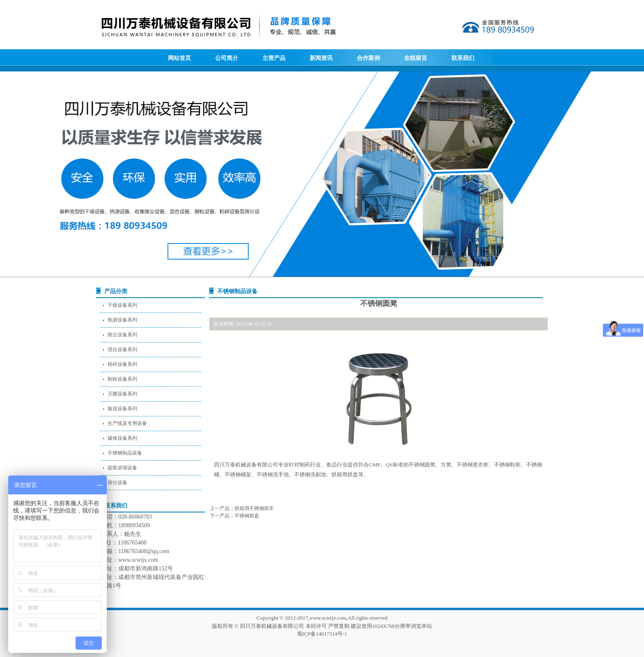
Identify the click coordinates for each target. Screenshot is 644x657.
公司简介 (227, 58)
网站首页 (179, 58)
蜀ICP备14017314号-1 (322, 634)
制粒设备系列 (122, 379)
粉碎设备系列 (122, 364)
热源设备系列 (122, 320)
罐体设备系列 (122, 438)
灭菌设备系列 (122, 394)
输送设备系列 (122, 409)
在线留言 (416, 58)
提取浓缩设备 (122, 468)
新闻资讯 (321, 58)
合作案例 (368, 58)
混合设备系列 (122, 349)
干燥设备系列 (122, 305)
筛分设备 (117, 482)
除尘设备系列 (122, 335)
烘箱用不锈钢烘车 (254, 508)
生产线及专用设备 (127, 423)
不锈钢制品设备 (125, 453)
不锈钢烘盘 (247, 516)
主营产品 (274, 58)
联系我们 (463, 58)
